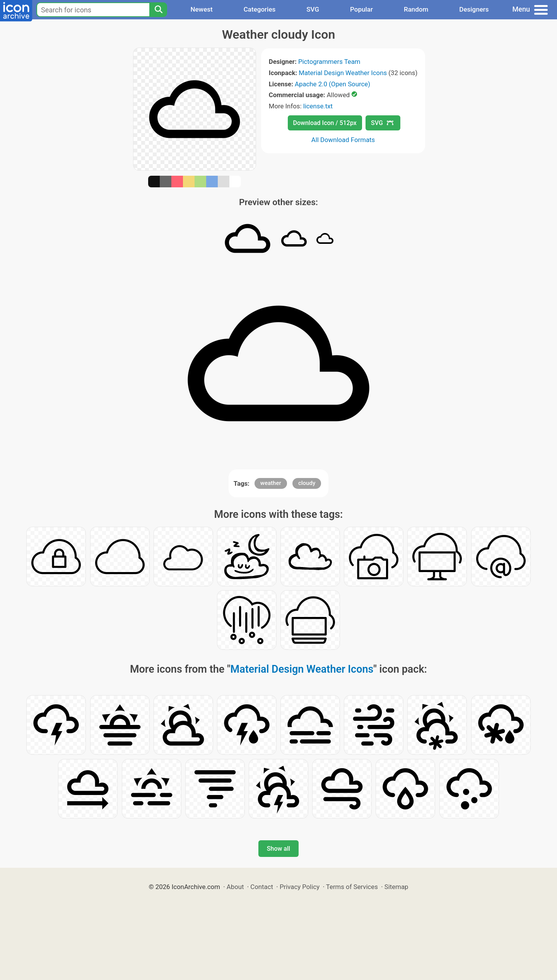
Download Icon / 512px (325, 123)
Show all (278, 849)
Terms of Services (352, 887)
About (235, 887)
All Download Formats (343, 140)
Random (416, 9)
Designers (474, 9)
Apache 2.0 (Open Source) (332, 84)
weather (271, 483)
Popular (361, 9)
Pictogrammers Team (329, 62)
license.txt (318, 106)
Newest (201, 9)
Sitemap (396, 887)
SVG (313, 9)
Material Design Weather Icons (343, 73)
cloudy (307, 483)
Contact (262, 887)
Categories (260, 9)
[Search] (158, 10)
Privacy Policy (300, 887)
